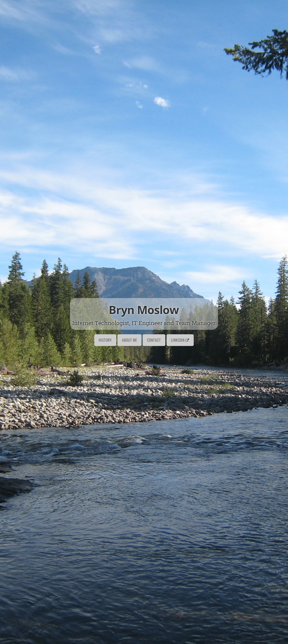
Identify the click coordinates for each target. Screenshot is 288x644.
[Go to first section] (144, 359)
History (105, 340)
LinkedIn (180, 340)
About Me (129, 340)
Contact (154, 340)
